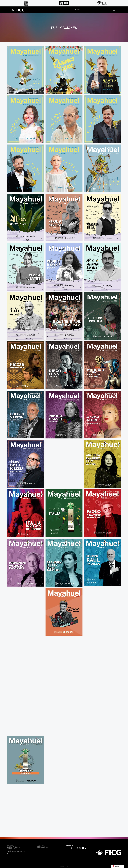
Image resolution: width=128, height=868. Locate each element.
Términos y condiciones (14, 848)
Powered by (64, 867)
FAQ (8, 854)
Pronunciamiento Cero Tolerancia (16, 851)
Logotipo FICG (41, 846)
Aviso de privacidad (12, 846)
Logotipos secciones (42, 848)
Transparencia (11, 850)
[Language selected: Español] (118, 866)
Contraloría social (12, 849)
